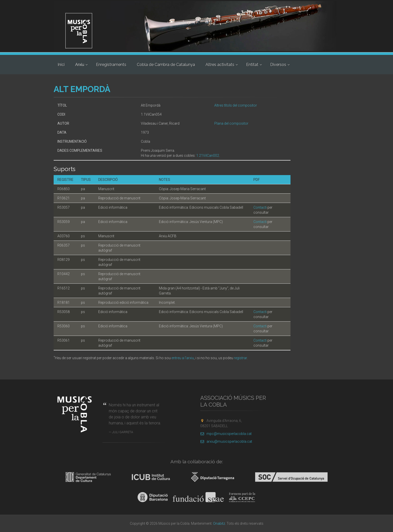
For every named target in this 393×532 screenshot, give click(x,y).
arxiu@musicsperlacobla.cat (226, 441)
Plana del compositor (231, 123)
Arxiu (80, 65)
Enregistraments (111, 65)
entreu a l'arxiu (183, 358)
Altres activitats (220, 65)
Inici (61, 65)
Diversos (278, 65)
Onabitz (219, 523)
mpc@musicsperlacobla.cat (226, 434)
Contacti (260, 207)
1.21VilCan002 (208, 156)
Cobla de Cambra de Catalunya (166, 65)
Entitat (252, 65)
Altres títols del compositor (236, 105)
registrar (240, 358)
